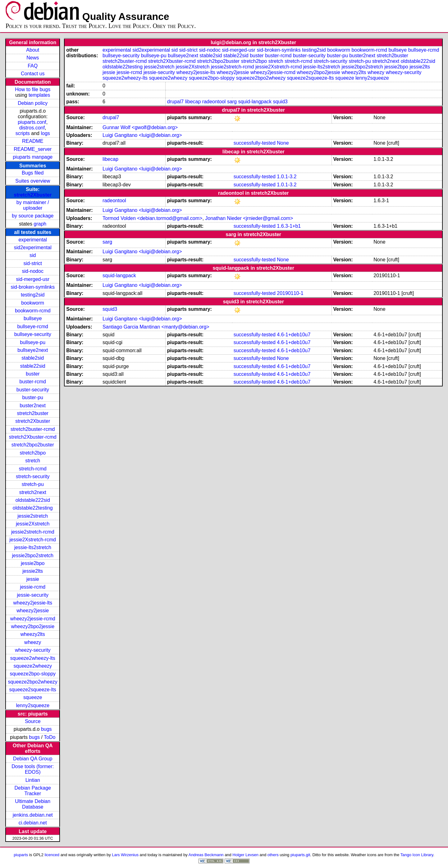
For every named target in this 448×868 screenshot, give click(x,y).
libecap (193, 102)
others (273, 855)
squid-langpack (255, 102)
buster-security (33, 390)
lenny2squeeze (33, 705)
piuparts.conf (32, 122)
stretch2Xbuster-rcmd (33, 437)
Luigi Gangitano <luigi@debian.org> (142, 135)
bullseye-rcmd (33, 327)
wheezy (33, 642)
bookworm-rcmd (33, 311)
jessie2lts (33, 571)
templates (39, 95)
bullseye (33, 318)
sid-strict (33, 263)
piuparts (21, 855)
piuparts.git (300, 855)
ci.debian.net (33, 823)
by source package (33, 216)
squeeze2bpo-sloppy (33, 674)
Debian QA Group (33, 759)
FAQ (33, 66)
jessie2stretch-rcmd (33, 532)
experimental (33, 240)
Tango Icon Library (417, 855)
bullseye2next (33, 350)
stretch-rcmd (33, 469)
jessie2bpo (33, 563)
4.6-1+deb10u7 (294, 335)
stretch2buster (33, 413)
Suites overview (33, 181)
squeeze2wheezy (33, 666)
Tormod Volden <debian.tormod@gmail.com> (152, 218)
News (33, 58)
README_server (33, 149)
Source (33, 721)
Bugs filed (33, 173)
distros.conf (32, 128)
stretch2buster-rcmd (33, 429)
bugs (46, 729)
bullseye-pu (33, 342)
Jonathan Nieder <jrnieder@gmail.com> (249, 218)
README (33, 141)
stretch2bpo (33, 453)
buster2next (33, 406)
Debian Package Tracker (33, 791)
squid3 (280, 102)
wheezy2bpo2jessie (33, 626)
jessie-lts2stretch (33, 547)
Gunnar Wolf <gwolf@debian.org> (140, 127)
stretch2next (33, 492)
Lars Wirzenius (125, 855)
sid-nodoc (33, 271)
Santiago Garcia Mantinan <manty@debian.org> (156, 327)
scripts (23, 133)
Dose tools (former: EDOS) (33, 769)
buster (33, 374)
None (283, 143)
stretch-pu (33, 484)
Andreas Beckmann (206, 855)
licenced (52, 855)
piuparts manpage (33, 157)
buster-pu (33, 397)
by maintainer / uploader (33, 205)
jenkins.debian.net (33, 815)
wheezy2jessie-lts (33, 603)
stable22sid (33, 366)
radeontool (214, 102)
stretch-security (33, 476)
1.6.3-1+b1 (289, 226)
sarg (232, 102)
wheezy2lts (33, 634)
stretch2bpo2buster (33, 445)
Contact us (33, 74)
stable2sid (33, 358)
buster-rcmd (33, 382)
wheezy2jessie (33, 611)
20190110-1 (290, 293)
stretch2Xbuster (33, 195)
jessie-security (33, 595)
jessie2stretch (33, 516)
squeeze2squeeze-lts (33, 690)
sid (33, 255)
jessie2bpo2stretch (33, 555)
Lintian (33, 780)
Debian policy (33, 103)
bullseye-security (33, 334)
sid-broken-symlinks (33, 287)
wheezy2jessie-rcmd (33, 619)
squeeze (33, 697)
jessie (33, 579)
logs (45, 133)
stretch (33, 461)
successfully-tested (255, 143)
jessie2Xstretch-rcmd (33, 540)
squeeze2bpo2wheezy (33, 682)
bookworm (33, 303)
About (33, 50)
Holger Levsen (245, 855)
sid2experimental (33, 247)
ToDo (50, 737)
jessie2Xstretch (33, 524)
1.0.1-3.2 (287, 177)
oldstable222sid (33, 500)
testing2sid (33, 295)
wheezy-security (33, 650)
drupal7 (175, 102)
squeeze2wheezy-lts (33, 658)
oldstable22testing (33, 508)
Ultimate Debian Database (33, 804)
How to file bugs (33, 89)
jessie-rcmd (33, 587)
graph (40, 224)
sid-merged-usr (33, 279)
